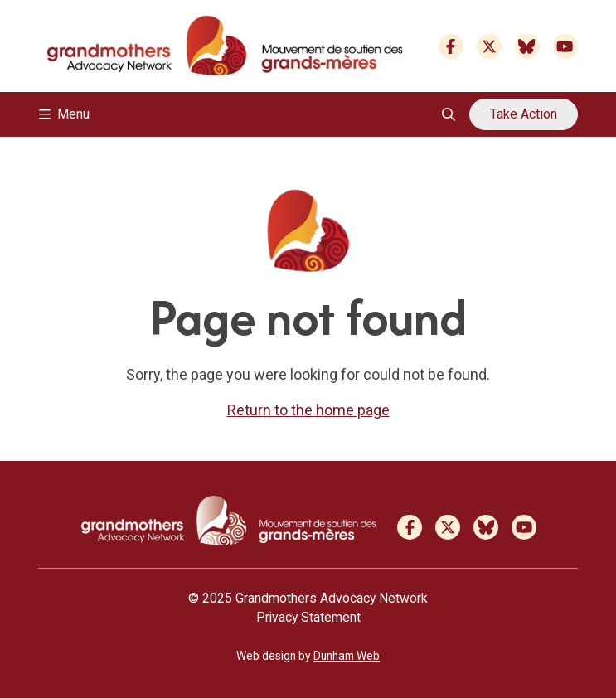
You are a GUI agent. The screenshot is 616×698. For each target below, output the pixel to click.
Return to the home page (308, 410)
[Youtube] (565, 46)
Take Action (524, 114)
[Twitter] (489, 46)
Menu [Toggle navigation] (64, 114)
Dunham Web (347, 656)
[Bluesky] (527, 46)
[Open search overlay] (449, 114)
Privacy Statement (308, 617)
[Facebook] (451, 46)
